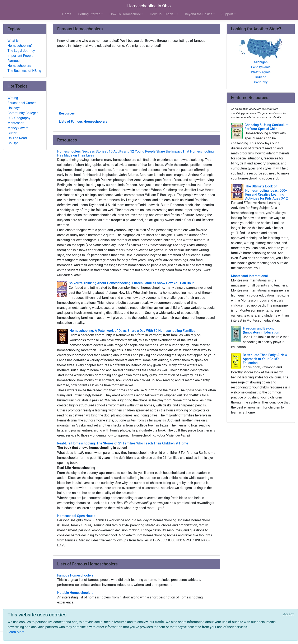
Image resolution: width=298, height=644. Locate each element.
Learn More (16, 632)
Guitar (12, 133)
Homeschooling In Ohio (149, 6)
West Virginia (261, 72)
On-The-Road (17, 138)
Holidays (14, 108)
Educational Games (22, 103)
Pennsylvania (261, 67)
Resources (67, 113)
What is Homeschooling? (20, 43)
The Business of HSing (24, 71)
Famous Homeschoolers (19, 63)
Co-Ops (13, 143)
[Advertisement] (137, 79)
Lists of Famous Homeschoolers (83, 122)
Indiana (261, 77)
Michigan (261, 62)
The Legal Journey (21, 51)
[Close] (288, 614)
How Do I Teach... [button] (163, 14)
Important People (20, 56)
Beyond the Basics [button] (199, 14)
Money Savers (18, 128)
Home (67, 14)
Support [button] (227, 14)
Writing (13, 98)
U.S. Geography (19, 118)
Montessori (16, 123)
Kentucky (261, 82)
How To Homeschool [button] (125, 14)
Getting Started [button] (89, 14)
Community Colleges (23, 113)
